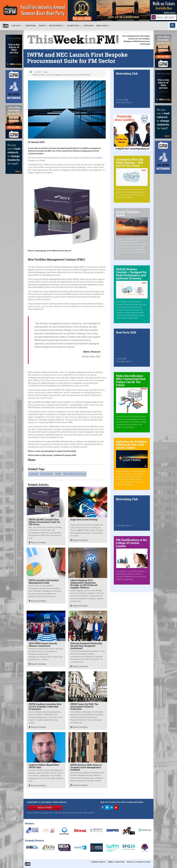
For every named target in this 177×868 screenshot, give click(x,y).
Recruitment (57, 26)
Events (43, 26)
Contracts (34, 474)
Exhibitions (74, 26)
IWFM (58, 474)
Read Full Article (37, 543)
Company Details (98, 862)
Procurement (47, 474)
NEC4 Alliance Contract (46, 412)
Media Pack (103, 26)
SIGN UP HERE (45, 808)
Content (17, 26)
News (46, 72)
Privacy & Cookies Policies (138, 862)
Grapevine (31, 26)
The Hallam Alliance (54, 417)
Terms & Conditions (116, 862)
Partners (89, 26)
